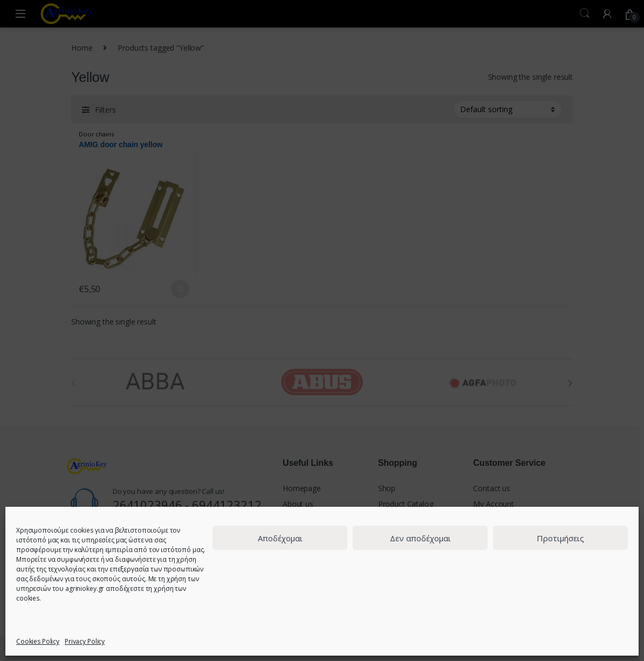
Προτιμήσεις (560, 538)
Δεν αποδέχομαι (420, 538)
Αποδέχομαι (280, 538)
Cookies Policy (38, 641)
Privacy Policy (85, 641)
